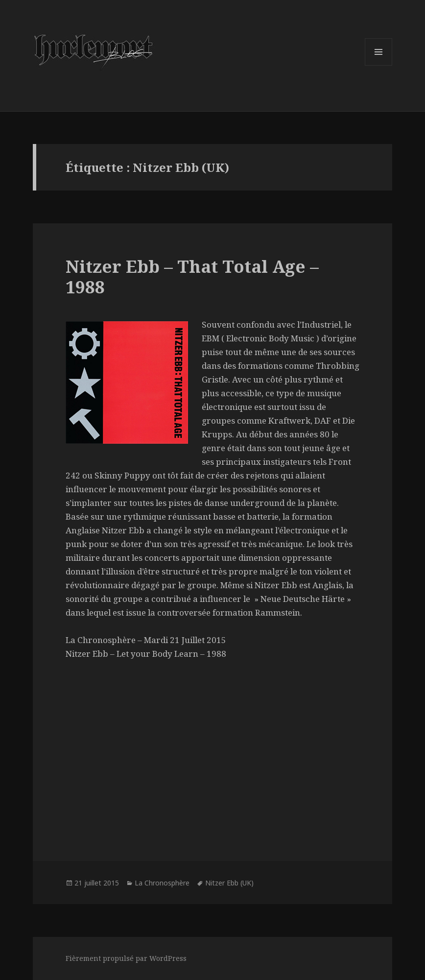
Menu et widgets (379, 65)
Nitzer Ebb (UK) (229, 883)
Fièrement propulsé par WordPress (126, 958)
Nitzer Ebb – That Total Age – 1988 (192, 276)
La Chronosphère (162, 883)
